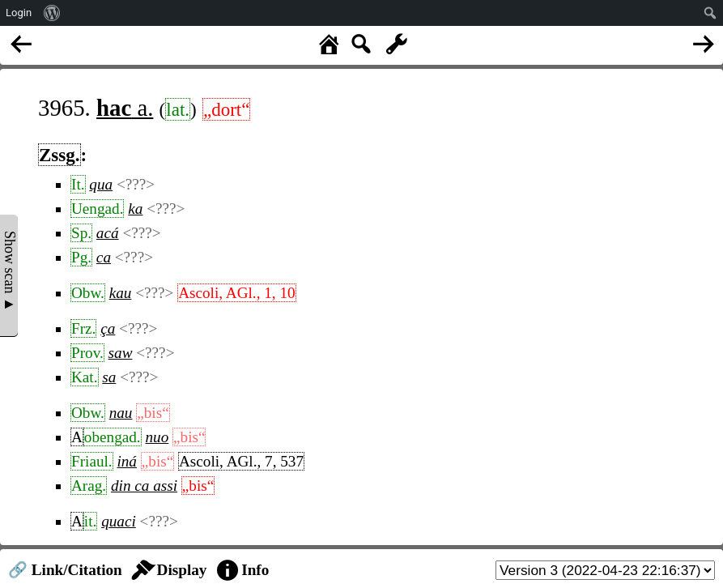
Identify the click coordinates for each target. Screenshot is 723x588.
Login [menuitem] (19, 13)
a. (125, 108)
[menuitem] (52, 13)
